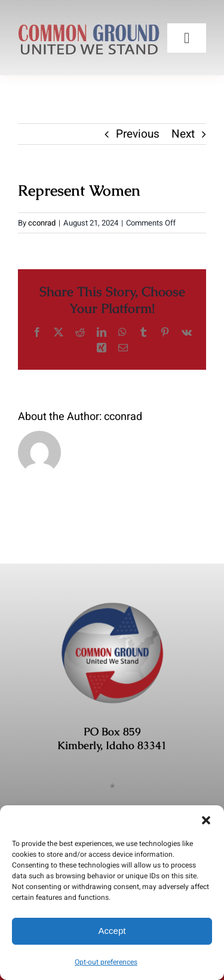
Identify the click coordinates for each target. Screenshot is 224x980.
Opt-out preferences (106, 962)
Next (183, 134)
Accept (112, 931)
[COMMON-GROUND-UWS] (89, 23)
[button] (206, 820)
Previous (138, 134)
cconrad (42, 223)
